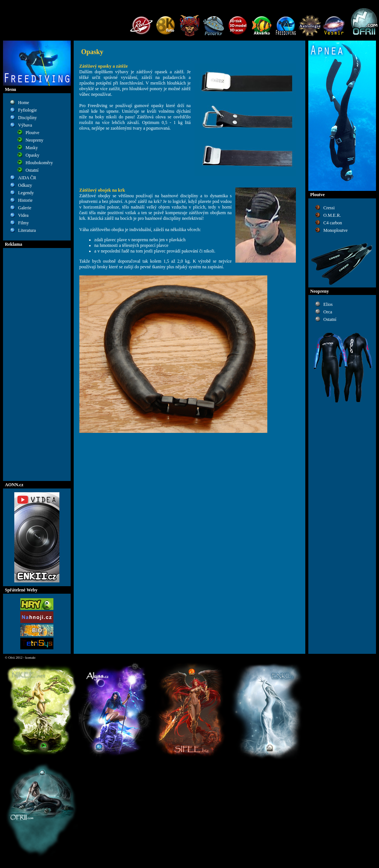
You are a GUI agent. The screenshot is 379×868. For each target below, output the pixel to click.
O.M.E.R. (332, 215)
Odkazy (25, 185)
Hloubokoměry (39, 163)
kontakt (30, 658)
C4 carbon (333, 223)
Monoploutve (336, 230)
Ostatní (32, 170)
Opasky (33, 155)
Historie (25, 200)
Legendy (26, 193)
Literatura (27, 230)
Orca (328, 312)
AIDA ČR (27, 178)
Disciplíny (27, 118)
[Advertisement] (37, 364)
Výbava (25, 125)
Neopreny (34, 140)
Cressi (329, 208)
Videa (23, 215)
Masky (32, 148)
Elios (328, 304)
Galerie (25, 208)
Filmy (23, 223)
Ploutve (33, 133)
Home (23, 103)
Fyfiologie (27, 110)
